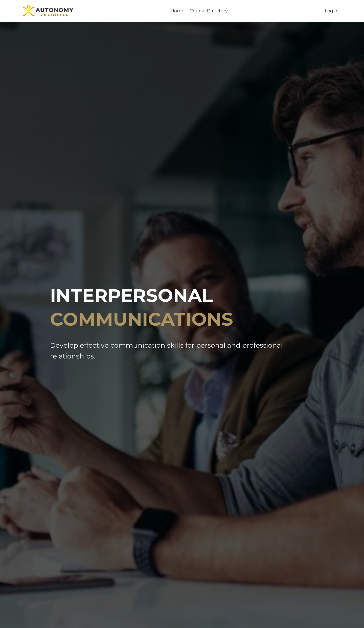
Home (178, 11)
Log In (332, 11)
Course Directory (209, 11)
